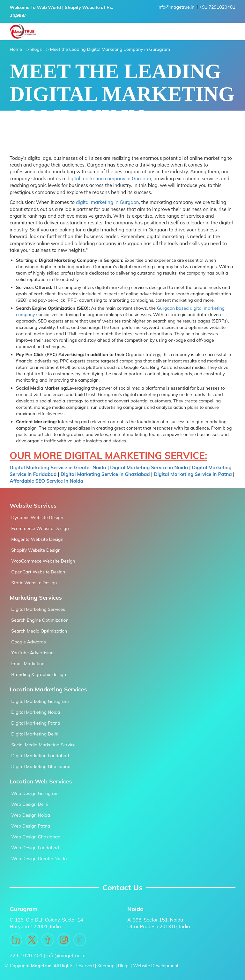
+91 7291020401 (217, 7)
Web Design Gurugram (35, 793)
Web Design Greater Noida (39, 859)
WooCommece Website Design (43, 561)
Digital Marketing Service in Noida (150, 467)
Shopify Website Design (36, 550)
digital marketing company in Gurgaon (109, 179)
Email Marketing (28, 664)
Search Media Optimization (39, 631)
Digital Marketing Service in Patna (193, 474)
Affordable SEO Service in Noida (46, 481)
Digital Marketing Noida (36, 712)
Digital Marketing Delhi (35, 734)
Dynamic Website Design (37, 517)
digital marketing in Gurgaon (107, 202)
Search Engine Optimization (40, 620)
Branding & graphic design (39, 674)
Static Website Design (34, 583)
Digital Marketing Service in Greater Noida (58, 467)
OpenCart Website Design (38, 572)
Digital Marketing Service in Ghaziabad (105, 474)
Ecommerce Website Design (40, 528)
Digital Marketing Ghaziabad (41, 766)
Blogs (124, 966)
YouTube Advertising (32, 653)
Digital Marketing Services (38, 609)
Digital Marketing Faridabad (40, 756)
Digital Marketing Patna (36, 723)
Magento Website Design (37, 539)
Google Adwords (28, 642)
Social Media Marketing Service (43, 745)
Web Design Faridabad (35, 848)
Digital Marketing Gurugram (40, 701)
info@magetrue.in (176, 7)
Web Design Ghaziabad (36, 837)
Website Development (156, 966)
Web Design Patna (31, 826)
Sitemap (106, 966)
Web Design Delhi (30, 804)
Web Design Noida (31, 815)
